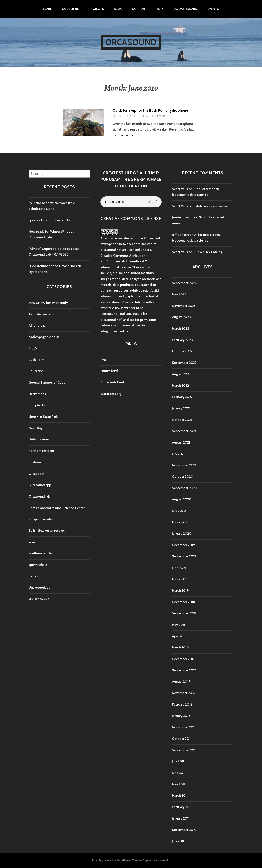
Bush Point (37, 360)
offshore (35, 462)
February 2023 (182, 340)
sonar (33, 542)
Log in (105, 359)
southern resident (42, 553)
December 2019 (184, 545)
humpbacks (37, 405)
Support (140, 9)
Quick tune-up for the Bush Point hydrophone (150, 110)
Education (36, 371)
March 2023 (181, 328)
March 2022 (180, 386)
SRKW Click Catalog (208, 252)
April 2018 (179, 636)
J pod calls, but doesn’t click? (49, 220)
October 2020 (183, 477)
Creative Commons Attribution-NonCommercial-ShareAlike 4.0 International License (124, 261)
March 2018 (180, 647)
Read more (126, 136)
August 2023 (181, 317)
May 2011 (178, 784)
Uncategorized (40, 587)
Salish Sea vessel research (48, 531)
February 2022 (182, 397)
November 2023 (184, 306)
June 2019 (179, 568)
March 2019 (180, 590)
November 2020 (184, 465)
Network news (39, 439)
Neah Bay (36, 428)
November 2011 (183, 727)
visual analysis (39, 599)
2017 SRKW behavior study (48, 303)
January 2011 (181, 818)
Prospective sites (41, 519)
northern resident (41, 451)
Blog (118, 9)
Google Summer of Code (47, 382)
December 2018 (184, 602)
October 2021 (182, 420)
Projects (96, 9)
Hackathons (37, 394)
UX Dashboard (185, 9)
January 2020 (182, 533)
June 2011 (179, 773)
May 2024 (179, 294)
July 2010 (179, 841)
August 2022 (181, 374)
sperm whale (38, 565)
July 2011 (178, 761)
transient (35, 576)
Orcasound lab (39, 496)
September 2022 (184, 363)
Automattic (162, 860)
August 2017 (181, 682)
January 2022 (181, 408)
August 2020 (182, 499)
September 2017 (184, 670)
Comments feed (112, 382)
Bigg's (33, 348)
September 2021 (184, 431)
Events (213, 9)
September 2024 (184, 283)
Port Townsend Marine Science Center (57, 508)
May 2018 (179, 625)
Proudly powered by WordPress (111, 860)
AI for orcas (37, 326)
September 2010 (184, 830)
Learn (48, 9)
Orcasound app (40, 485)
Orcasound (131, 42)
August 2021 (181, 442)
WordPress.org (111, 394)
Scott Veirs (158, 116)
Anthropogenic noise (44, 337)
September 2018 (184, 613)
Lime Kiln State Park (43, 417)
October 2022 (182, 351)
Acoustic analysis (41, 314)
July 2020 (179, 511)
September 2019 (184, 556)
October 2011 (182, 739)
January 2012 (181, 716)
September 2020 (185, 488)
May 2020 (179, 522)
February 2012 (182, 704)
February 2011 (182, 807)
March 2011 (180, 795)
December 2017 (183, 659)
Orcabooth (37, 474)
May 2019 (179, 579)
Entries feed (109, 371)
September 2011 (184, 750)
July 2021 (178, 454)
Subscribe (71, 9)
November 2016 (184, 693)
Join (160, 9)
